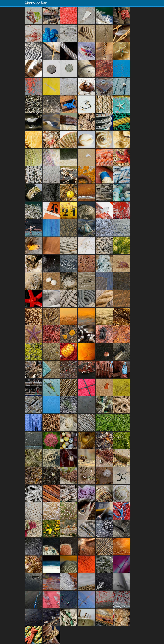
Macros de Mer (36, 3)
